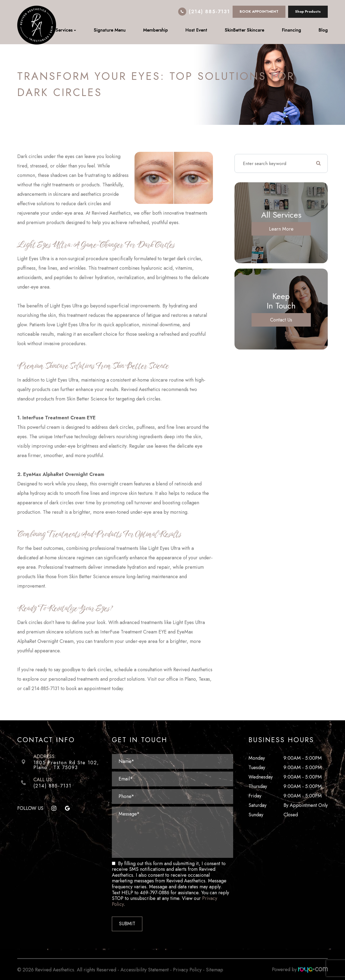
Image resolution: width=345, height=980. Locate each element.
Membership (156, 30)
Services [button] (66, 30)
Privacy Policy (187, 969)
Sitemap (215, 969)
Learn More (281, 229)
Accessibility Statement (145, 969)
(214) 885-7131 (209, 12)
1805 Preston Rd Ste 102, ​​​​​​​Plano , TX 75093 (66, 765)
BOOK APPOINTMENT (259, 11)
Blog (323, 30)
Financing (291, 30)
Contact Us (281, 320)
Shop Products (308, 11)
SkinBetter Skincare (244, 30)
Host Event (196, 30)
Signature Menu (110, 30)
